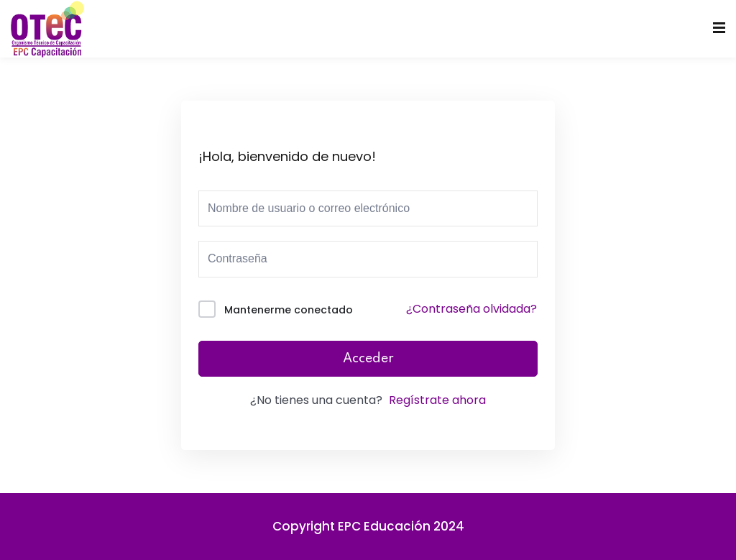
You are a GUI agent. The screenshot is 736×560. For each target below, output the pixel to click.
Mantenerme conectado (289, 310)
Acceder (368, 359)
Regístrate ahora (437, 400)
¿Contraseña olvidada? (471, 309)
